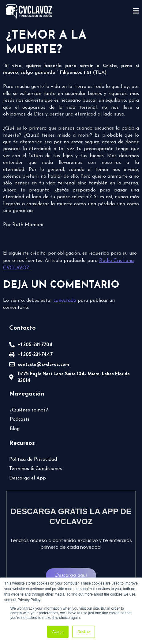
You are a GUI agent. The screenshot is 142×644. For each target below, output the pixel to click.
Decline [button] (84, 632)
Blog (15, 429)
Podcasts (20, 419)
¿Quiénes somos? (29, 410)
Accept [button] (58, 632)
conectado (65, 301)
